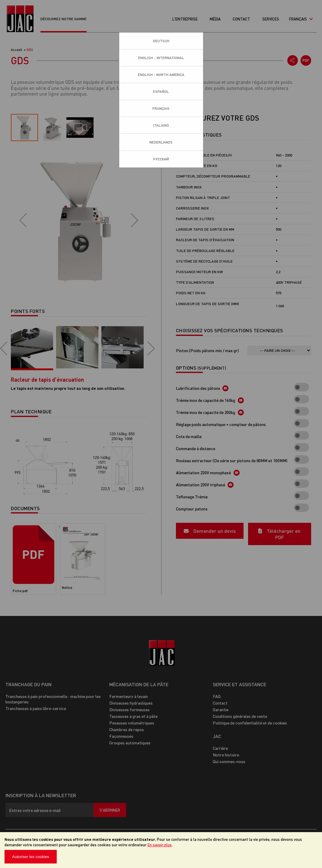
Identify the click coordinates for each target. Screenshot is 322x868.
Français (161, 108)
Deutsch (161, 41)
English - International (161, 58)
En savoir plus (160, 845)
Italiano (161, 125)
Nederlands (161, 142)
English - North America (161, 75)
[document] (161, 850)
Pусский (161, 159)
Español (161, 92)
